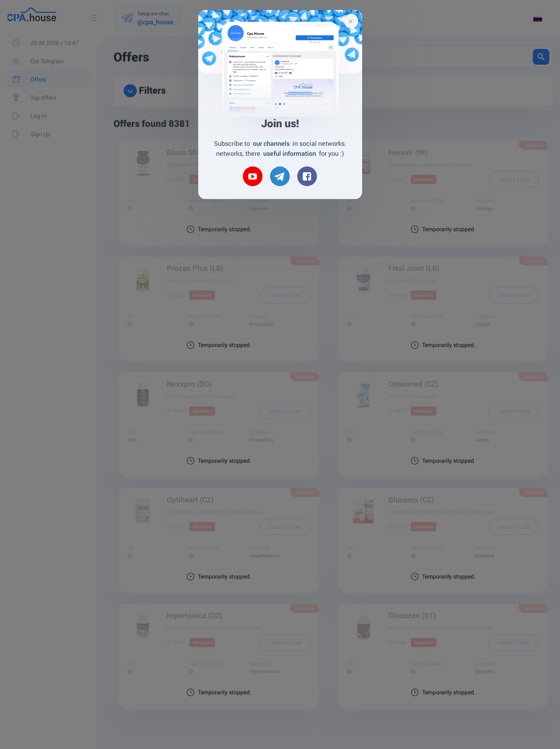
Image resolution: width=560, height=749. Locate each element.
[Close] (351, 21)
